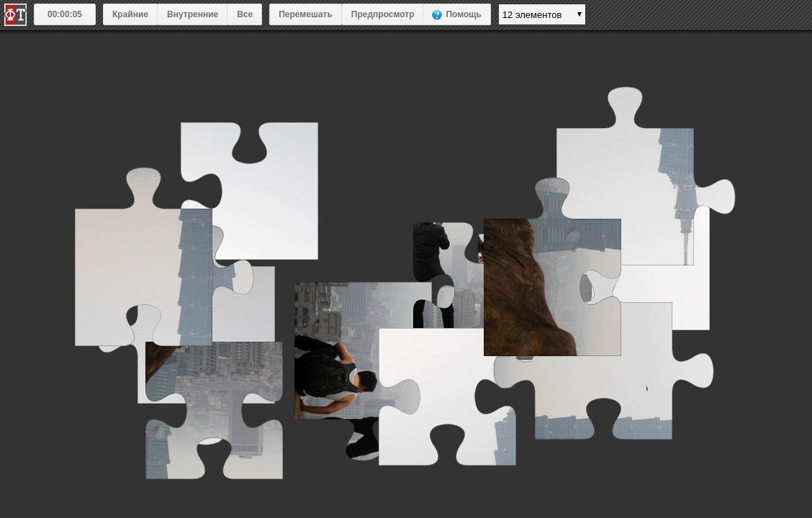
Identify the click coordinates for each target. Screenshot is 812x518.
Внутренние (193, 14)
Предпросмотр (383, 14)
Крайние (130, 14)
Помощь (463, 14)
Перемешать (306, 14)
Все (245, 14)
